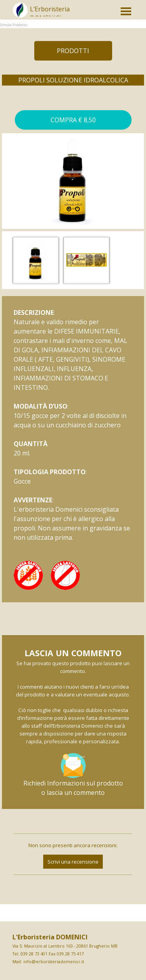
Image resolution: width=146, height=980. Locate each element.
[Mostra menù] (126, 11)
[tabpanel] (65, 14)
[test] (73, 51)
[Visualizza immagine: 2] (77, 209)
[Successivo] (139, 260)
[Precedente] (7, 260)
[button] (73, 120)
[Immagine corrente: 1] (69, 209)
